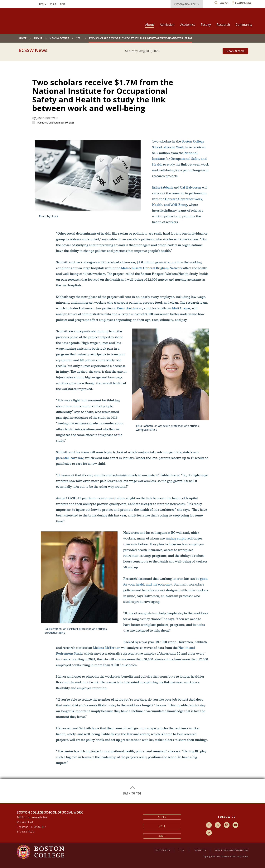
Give (63, 4)
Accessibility (163, 850)
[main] (132, 429)
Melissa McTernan (107, 648)
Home (23, 38)
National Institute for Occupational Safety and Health (179, 159)
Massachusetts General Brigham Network (152, 268)
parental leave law (70, 458)
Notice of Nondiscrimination (231, 850)
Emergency (200, 850)
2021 (79, 38)
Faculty (206, 25)
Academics (188, 25)
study (172, 262)
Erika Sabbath (162, 187)
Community (244, 25)
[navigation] (196, 18)
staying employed (179, 538)
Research (223, 25)
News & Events (59, 38)
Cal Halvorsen (191, 187)
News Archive (235, 51)
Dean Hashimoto (129, 308)
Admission (167, 25)
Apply (43, 4)
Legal (182, 850)
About (150, 25)
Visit (53, 4)
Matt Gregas (181, 308)
